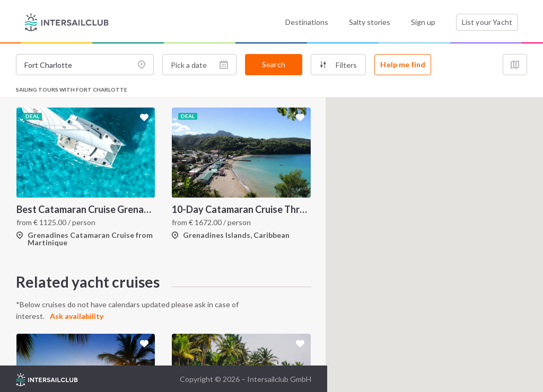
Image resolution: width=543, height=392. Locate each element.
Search (274, 64)
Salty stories (370, 22)
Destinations (307, 22)
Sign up (423, 22)
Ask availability (77, 316)
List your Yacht (487, 22)
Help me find (403, 64)
